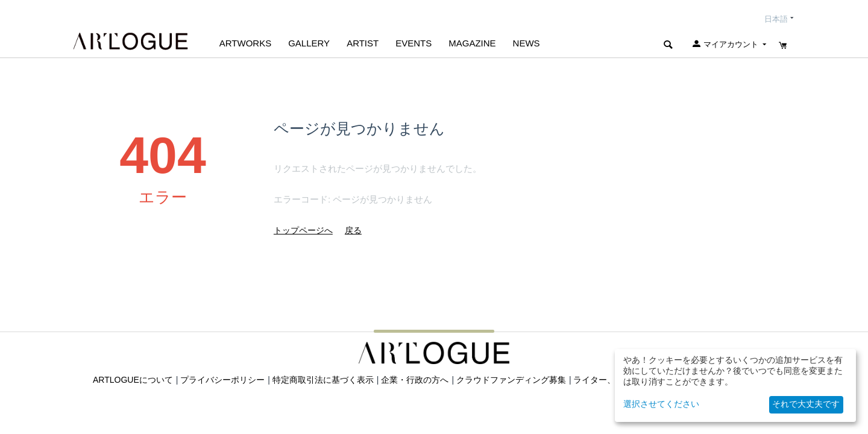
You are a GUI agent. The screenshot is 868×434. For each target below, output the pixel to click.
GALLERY (309, 43)
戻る (353, 230)
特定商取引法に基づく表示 (323, 380)
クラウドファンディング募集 (511, 380)
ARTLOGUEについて (133, 380)
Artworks (245, 43)
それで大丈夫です (806, 404)
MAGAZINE (472, 43)
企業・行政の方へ (415, 380)
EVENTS (414, 43)
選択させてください (661, 404)
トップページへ (303, 230)
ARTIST (363, 43)
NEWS (527, 43)
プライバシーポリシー (222, 380)
